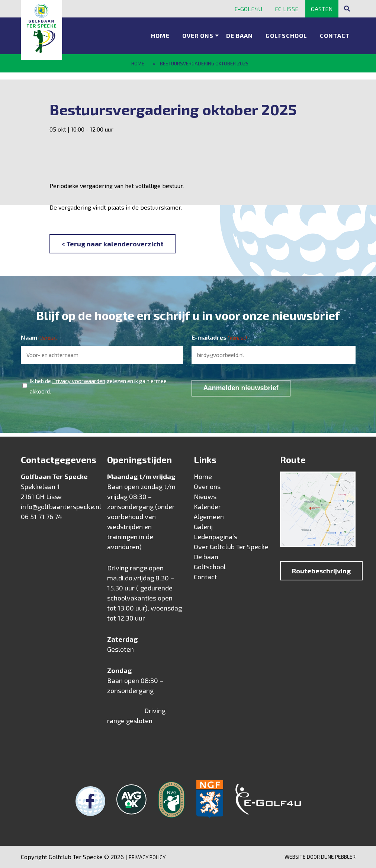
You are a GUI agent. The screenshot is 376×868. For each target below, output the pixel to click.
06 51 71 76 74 (41, 516)
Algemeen (209, 516)
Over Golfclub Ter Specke (231, 547)
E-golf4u (248, 9)
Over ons (198, 35)
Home (160, 35)
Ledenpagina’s (216, 537)
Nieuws (205, 496)
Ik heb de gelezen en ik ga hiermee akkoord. (98, 385)
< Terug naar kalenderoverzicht (113, 244)
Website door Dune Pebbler (320, 857)
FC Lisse (287, 9)
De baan (240, 35)
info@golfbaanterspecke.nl (61, 506)
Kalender (207, 506)
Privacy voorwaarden (79, 381)
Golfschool (286, 35)
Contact (335, 35)
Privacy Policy (147, 857)
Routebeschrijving (321, 571)
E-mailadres (219, 338)
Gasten (322, 9)
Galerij (203, 527)
